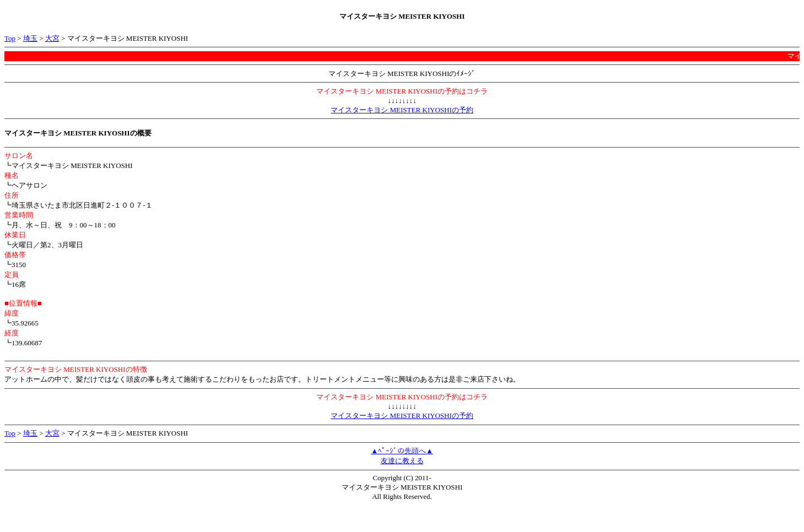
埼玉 (30, 38)
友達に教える (402, 461)
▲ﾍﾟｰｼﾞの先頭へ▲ (402, 451)
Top (10, 38)
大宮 (52, 38)
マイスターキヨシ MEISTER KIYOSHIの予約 (402, 110)
